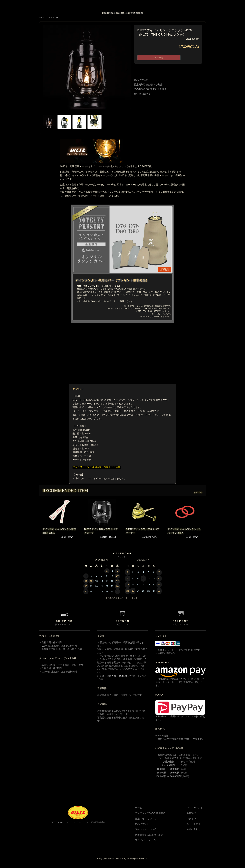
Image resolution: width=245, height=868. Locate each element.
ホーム (42, 17)
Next (126, 69)
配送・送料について (155, 821)
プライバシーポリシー (156, 843)
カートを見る (196, 827)
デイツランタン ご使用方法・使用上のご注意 (98, 470)
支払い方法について (155, 832)
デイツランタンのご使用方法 (159, 816)
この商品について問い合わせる (150, 89)
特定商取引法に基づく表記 (148, 84)
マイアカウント (198, 810)
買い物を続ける (142, 94)
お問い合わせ (196, 832)
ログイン (194, 821)
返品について (141, 80)
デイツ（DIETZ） (58, 17)
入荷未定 (159, 58)
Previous (48, 69)
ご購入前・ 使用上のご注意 (121, 678)
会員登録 (194, 816)
